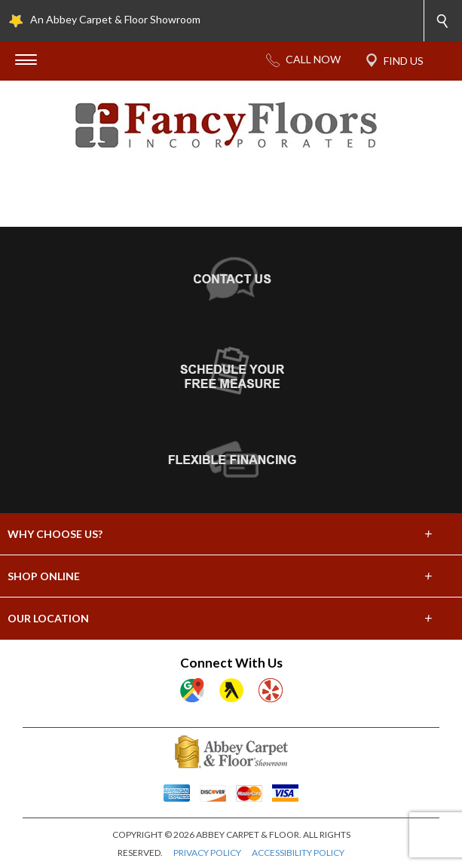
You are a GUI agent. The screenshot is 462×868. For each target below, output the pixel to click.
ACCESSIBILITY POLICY (298, 853)
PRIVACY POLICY (207, 853)
